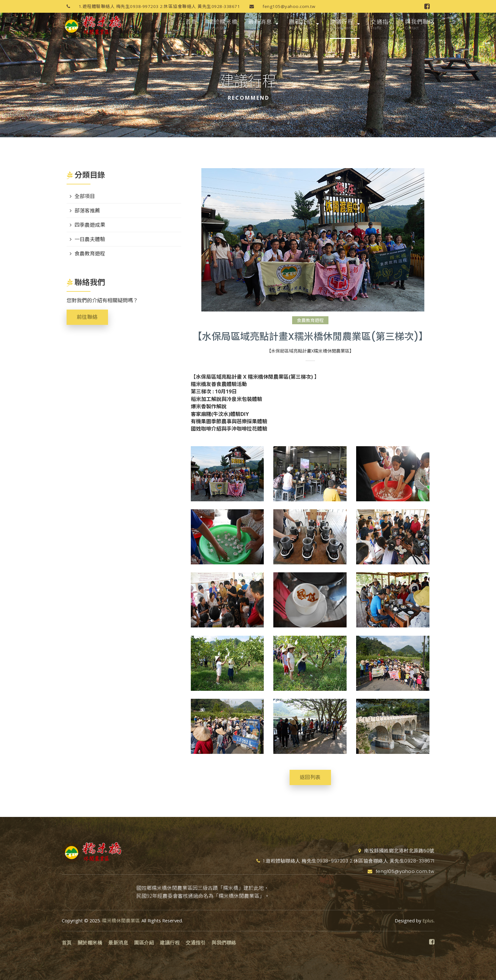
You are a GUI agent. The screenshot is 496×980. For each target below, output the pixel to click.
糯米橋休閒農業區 (121, 921)
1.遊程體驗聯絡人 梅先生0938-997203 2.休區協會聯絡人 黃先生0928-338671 (151, 6)
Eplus (428, 921)
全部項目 (85, 196)
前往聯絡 (87, 317)
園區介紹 (301, 24)
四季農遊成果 (90, 225)
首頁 (191, 24)
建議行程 (341, 24)
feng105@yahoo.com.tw (280, 6)
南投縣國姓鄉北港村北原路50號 (396, 851)
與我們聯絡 (420, 24)
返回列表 (310, 777)
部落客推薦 (87, 211)
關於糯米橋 (223, 24)
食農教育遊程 (310, 320)
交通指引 (382, 24)
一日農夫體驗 (90, 239)
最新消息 (260, 24)
